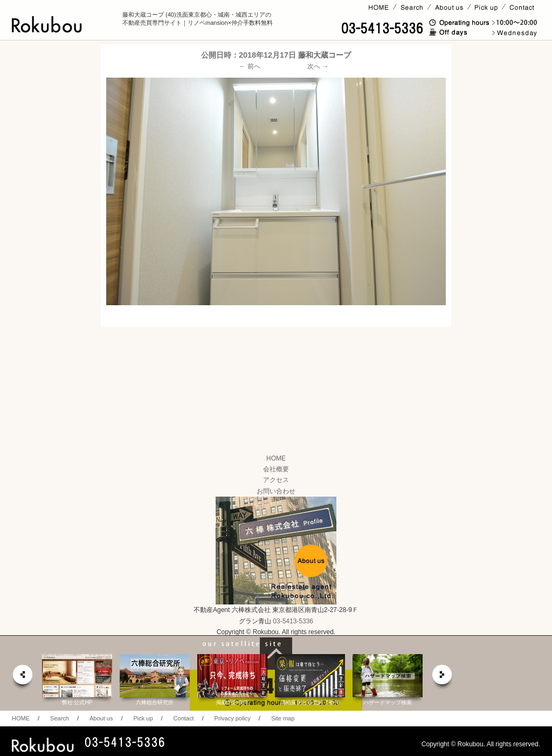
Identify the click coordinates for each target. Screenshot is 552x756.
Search (60, 718)
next (443, 678)
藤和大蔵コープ (325, 55)
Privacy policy (233, 718)
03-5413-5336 (293, 621)
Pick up (143, 718)
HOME (276, 458)
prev (22, 678)
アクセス (276, 480)
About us (101, 718)
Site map (283, 718)
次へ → (318, 66)
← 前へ (250, 66)
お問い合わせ (276, 491)
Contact (184, 718)
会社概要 (276, 469)
